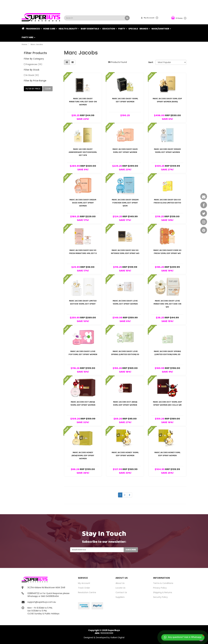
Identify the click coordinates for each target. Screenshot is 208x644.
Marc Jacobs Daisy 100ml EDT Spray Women (125, 100)
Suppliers (120, 597)
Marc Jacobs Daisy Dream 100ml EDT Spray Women (167, 151)
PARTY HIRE (28, 37)
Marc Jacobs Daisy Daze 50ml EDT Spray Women (125, 151)
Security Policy (160, 597)
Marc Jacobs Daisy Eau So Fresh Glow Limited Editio (167, 201)
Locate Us (120, 588)
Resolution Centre (87, 592)
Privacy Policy (160, 588)
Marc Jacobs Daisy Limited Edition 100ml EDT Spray (83, 302)
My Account (84, 583)
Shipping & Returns (163, 592)
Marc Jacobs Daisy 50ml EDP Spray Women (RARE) (167, 100)
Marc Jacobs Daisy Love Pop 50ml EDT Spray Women (83, 353)
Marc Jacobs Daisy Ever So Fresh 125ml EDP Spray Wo (167, 252)
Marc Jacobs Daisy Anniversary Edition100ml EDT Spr (83, 152)
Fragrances (34, 29)
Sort (151, 62)
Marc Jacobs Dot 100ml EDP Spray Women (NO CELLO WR (167, 403)
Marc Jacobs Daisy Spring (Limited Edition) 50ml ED (167, 353)
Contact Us (121, 592)
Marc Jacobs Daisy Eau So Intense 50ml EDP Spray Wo (125, 252)
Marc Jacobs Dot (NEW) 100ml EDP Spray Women (83, 403)
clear (48, 89)
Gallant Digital (117, 637)
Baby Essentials (91, 29)
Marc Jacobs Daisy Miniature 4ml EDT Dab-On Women (83, 102)
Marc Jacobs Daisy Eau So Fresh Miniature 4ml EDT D (83, 252)
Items (177, 18)
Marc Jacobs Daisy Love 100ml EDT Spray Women (125, 302)
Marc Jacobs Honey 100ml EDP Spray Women (125, 454)
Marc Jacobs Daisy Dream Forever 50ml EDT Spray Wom (125, 203)
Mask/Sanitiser (161, 29)
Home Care (50, 29)
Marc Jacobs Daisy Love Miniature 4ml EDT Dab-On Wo (167, 304)
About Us (120, 583)
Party (123, 29)
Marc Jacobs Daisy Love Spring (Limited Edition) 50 (125, 353)
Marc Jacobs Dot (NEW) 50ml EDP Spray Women (125, 403)
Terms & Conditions (163, 583)
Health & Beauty (69, 29)
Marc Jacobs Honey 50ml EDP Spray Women (167, 454)
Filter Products (35, 53)
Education (110, 29)
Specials (133, 29)
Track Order (84, 588)
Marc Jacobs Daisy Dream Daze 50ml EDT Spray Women (83, 203)
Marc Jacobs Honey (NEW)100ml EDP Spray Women (83, 456)
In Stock (32, 75)
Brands (145, 29)
